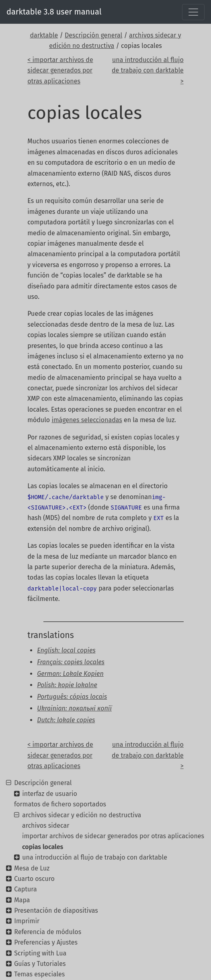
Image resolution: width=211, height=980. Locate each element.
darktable (44, 35)
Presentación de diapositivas (56, 911)
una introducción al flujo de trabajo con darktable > (148, 70)
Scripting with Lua (40, 953)
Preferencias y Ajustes (46, 942)
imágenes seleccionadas (87, 420)
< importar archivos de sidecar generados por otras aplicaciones (60, 70)
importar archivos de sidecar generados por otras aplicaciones (113, 836)
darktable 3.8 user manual (54, 12)
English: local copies (66, 650)
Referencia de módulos (48, 932)
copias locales (43, 847)
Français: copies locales (71, 662)
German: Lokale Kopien (70, 674)
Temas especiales (39, 974)
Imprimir (27, 921)
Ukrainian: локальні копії (74, 708)
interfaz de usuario (50, 794)
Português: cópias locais (72, 697)
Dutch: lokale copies (66, 720)
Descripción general (93, 35)
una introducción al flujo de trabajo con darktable (95, 857)
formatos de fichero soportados (60, 804)
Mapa (22, 900)
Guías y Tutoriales (40, 964)
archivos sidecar (46, 826)
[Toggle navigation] (193, 12)
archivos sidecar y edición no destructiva (82, 815)
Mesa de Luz (32, 868)
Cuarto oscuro (34, 879)
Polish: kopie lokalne (67, 685)
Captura (25, 889)
